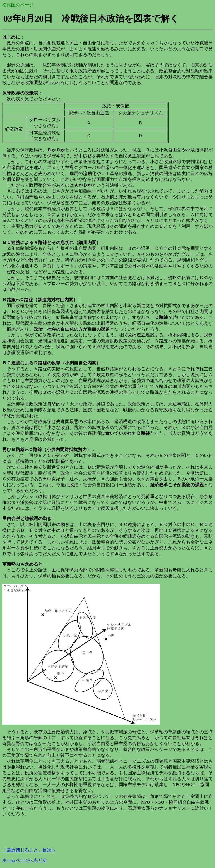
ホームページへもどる (25, 860)
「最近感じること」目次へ (29, 850)
